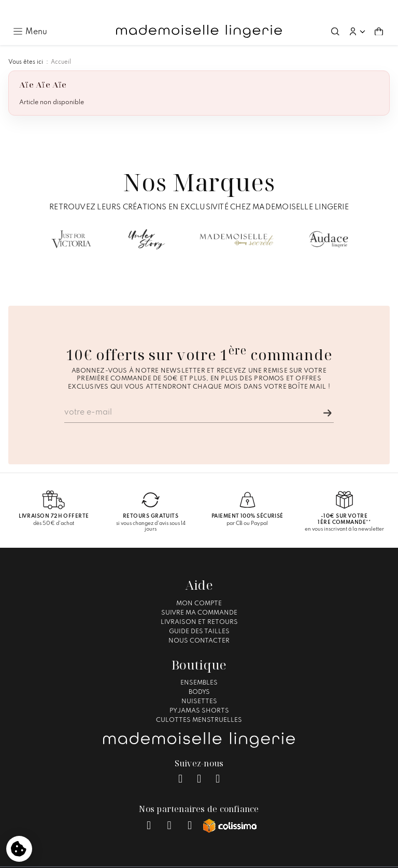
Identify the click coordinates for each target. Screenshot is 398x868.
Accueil (61, 45)
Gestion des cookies (281, 856)
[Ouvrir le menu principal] (30, 13)
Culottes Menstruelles (199, 703)
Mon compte (199, 586)
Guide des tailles (199, 614)
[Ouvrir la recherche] (335, 14)
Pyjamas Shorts (199, 693)
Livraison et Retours (199, 605)
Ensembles (199, 665)
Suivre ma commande (199, 595)
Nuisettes (199, 684)
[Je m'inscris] (328, 395)
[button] (357, 14)
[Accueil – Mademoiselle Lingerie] (199, 14)
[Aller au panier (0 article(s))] (379, 14)
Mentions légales (112, 856)
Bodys (199, 675)
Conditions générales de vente (194, 856)
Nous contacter (199, 623)
